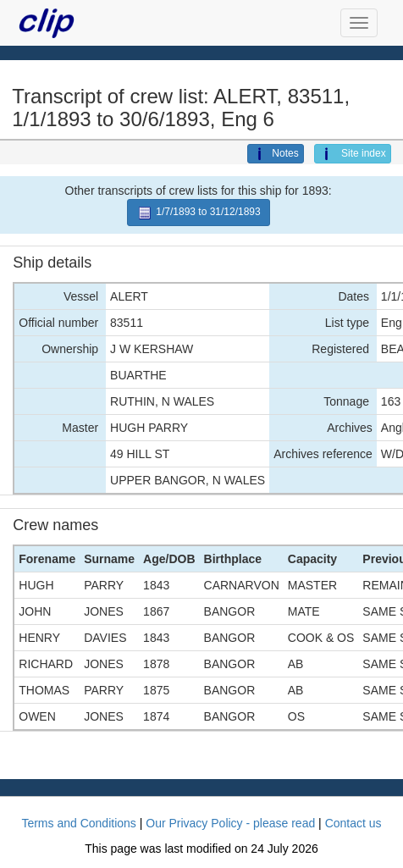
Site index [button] (353, 154)
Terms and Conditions (78, 823)
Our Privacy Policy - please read (230, 823)
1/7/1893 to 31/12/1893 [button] (199, 213)
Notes (275, 154)
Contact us (353, 823)
